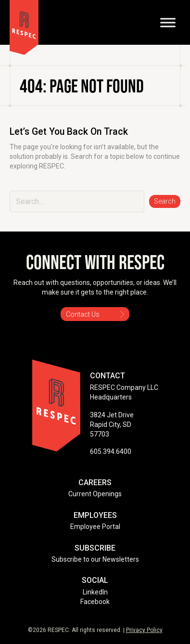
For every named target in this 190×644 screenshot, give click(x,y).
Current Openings (95, 494)
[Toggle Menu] (168, 22)
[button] (165, 201)
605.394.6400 (111, 451)
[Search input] (77, 201)
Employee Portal (95, 527)
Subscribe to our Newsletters (95, 559)
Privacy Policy (144, 630)
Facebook (95, 602)
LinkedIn (95, 592)
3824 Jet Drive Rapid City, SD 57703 (112, 425)
